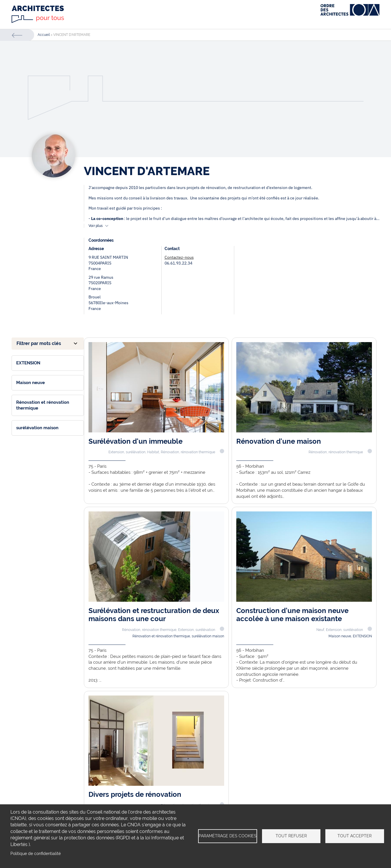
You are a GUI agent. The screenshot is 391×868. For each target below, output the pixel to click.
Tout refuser (291, 836)
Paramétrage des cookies (228, 836)
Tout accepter (355, 836)
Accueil (44, 35)
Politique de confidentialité (36, 854)
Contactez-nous (179, 257)
